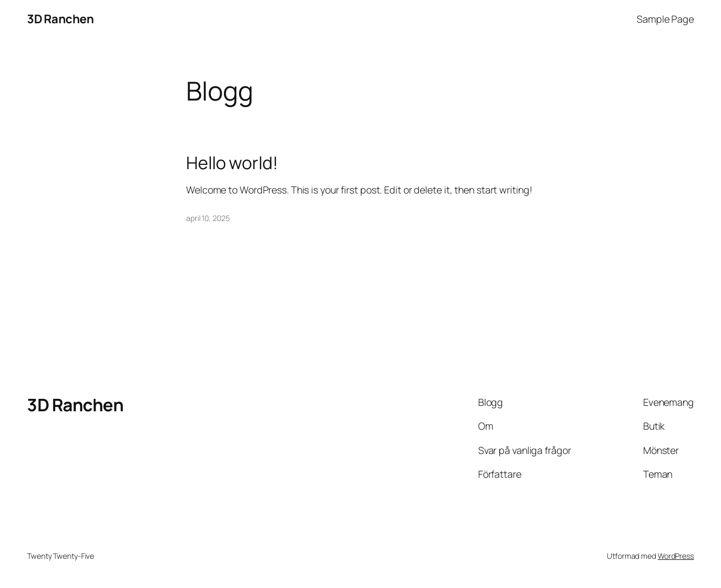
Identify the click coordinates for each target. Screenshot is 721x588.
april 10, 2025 (208, 218)
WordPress (676, 556)
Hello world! (232, 163)
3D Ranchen (60, 19)
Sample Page (665, 19)
